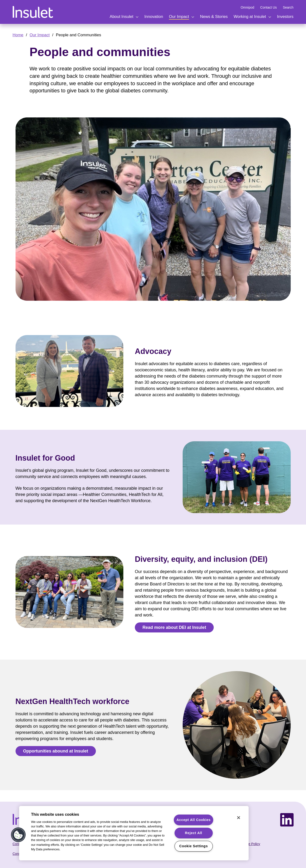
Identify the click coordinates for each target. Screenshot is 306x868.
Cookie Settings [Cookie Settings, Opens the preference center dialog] (194, 846)
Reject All (193, 833)
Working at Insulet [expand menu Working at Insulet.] (250, 17)
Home (18, 35)
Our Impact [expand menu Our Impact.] (179, 17)
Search (288, 7)
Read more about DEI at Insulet (174, 627)
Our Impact (40, 35)
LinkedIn (287, 816)
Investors (285, 17)
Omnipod (247, 7)
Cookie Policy (250, 844)
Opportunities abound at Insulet (56, 751)
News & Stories (214, 17)
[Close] (239, 818)
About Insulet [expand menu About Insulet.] (122, 17)
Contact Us (269, 7)
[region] (134, 833)
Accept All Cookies (194, 820)
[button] (18, 835)
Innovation (154, 17)
